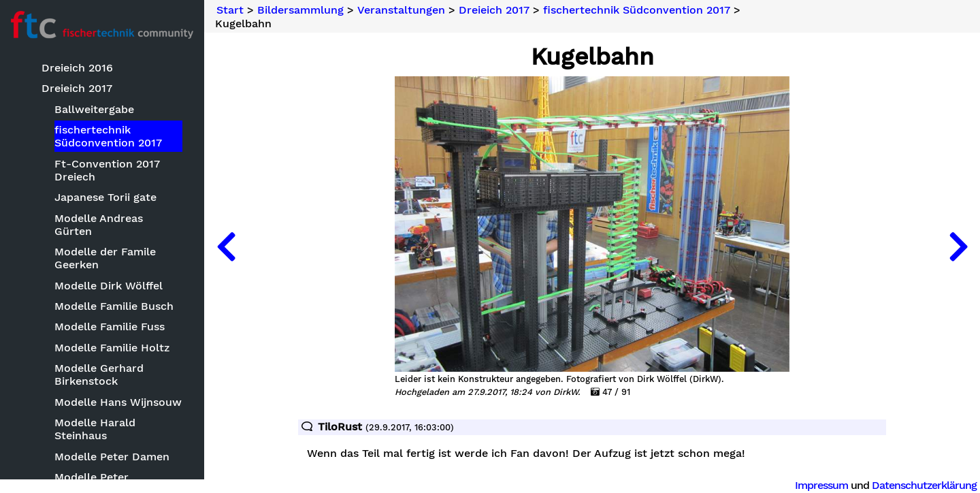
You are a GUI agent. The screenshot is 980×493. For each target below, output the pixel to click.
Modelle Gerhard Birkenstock (99, 375)
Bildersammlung (300, 10)
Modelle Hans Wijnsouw (118, 402)
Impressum (821, 485)
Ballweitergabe (94, 109)
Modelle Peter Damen (112, 457)
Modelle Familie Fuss (110, 327)
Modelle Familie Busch (114, 306)
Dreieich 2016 (77, 68)
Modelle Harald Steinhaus (95, 429)
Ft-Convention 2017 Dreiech (107, 170)
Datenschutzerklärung (924, 485)
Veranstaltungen (401, 10)
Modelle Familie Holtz (112, 348)
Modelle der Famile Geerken (105, 258)
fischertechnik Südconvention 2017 (108, 136)
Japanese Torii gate (105, 197)
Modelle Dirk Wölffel (109, 286)
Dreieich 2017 (77, 88)
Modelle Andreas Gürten (99, 225)
